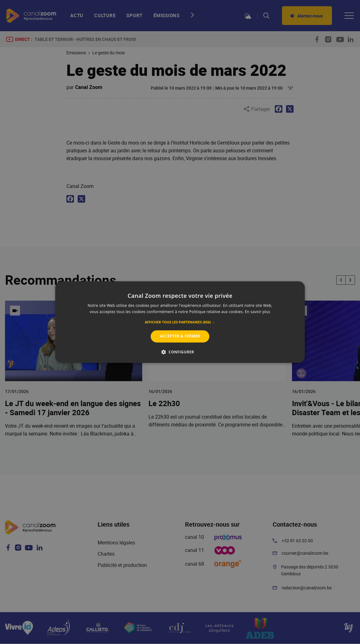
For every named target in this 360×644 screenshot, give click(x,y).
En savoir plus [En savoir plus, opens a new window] (258, 312)
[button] (180, 322)
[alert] (180, 322)
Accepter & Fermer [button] (180, 336)
